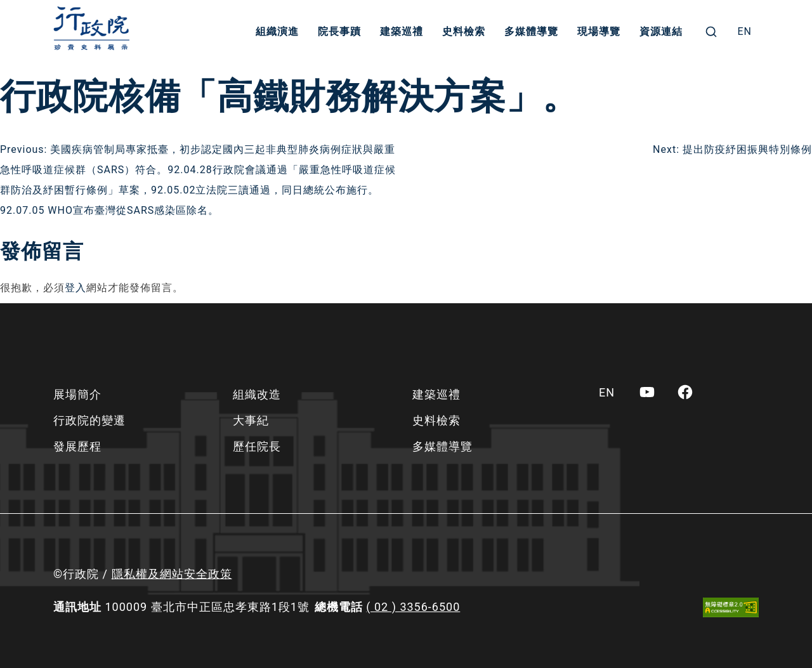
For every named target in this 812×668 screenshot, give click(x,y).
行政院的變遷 (89, 420)
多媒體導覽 (531, 31)
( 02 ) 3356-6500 (413, 607)
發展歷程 (77, 446)
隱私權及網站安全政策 (172, 574)
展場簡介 (77, 394)
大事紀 (251, 420)
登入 (75, 288)
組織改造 (257, 394)
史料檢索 (464, 31)
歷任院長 (257, 446)
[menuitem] (744, 32)
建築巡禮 (402, 31)
